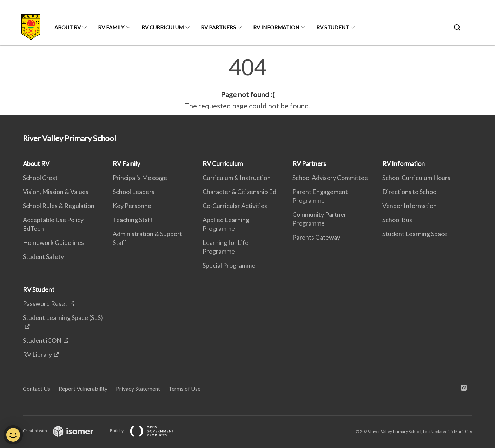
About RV (68, 27)
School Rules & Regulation (59, 206)
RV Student (333, 27)
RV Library (37, 354)
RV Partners (218, 27)
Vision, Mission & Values (56, 192)
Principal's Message (140, 178)
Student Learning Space (415, 234)
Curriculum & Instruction (237, 178)
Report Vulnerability (83, 389)
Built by (147, 431)
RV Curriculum (163, 27)
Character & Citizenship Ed (239, 192)
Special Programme (229, 265)
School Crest (40, 178)
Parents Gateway (316, 237)
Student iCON (42, 340)
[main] (247, 83)
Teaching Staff (133, 220)
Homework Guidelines (53, 242)
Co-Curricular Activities (235, 206)
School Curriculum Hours (416, 178)
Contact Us (37, 389)
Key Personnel (133, 206)
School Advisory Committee (330, 178)
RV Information (276, 27)
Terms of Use (184, 389)
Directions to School (410, 192)
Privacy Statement (138, 389)
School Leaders (134, 192)
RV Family (111, 27)
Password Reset (45, 303)
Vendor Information (410, 206)
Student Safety (43, 256)
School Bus (397, 220)
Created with (64, 431)
